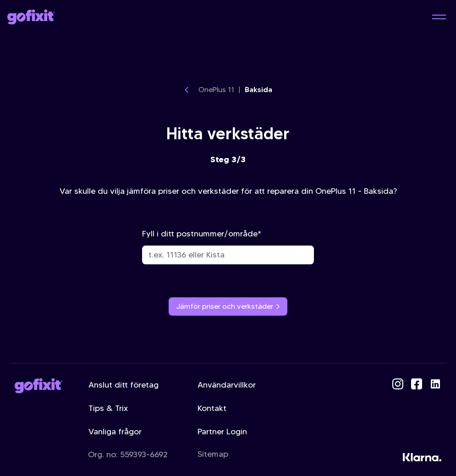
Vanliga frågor (115, 432)
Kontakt (212, 408)
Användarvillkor (227, 385)
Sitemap (213, 454)
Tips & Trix (108, 408)
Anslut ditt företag (124, 385)
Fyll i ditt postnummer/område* (228, 246)
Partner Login (222, 432)
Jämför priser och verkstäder (228, 306)
